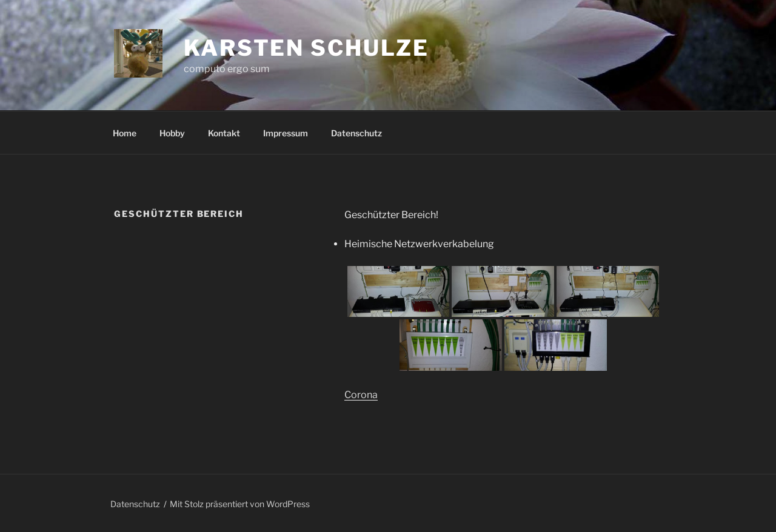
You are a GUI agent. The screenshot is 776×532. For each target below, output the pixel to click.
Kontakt (224, 133)
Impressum (286, 133)
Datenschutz (356, 133)
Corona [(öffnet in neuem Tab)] (361, 395)
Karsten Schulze (306, 48)
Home (125, 133)
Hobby (172, 133)
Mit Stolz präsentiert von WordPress (240, 504)
